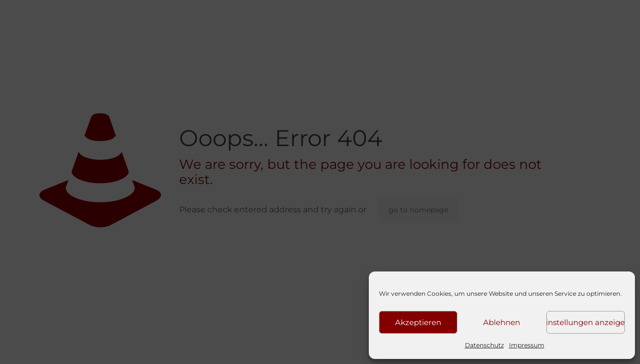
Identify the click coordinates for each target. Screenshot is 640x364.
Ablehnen (502, 322)
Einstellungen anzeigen (586, 322)
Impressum (527, 345)
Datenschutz (484, 345)
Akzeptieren (418, 322)
